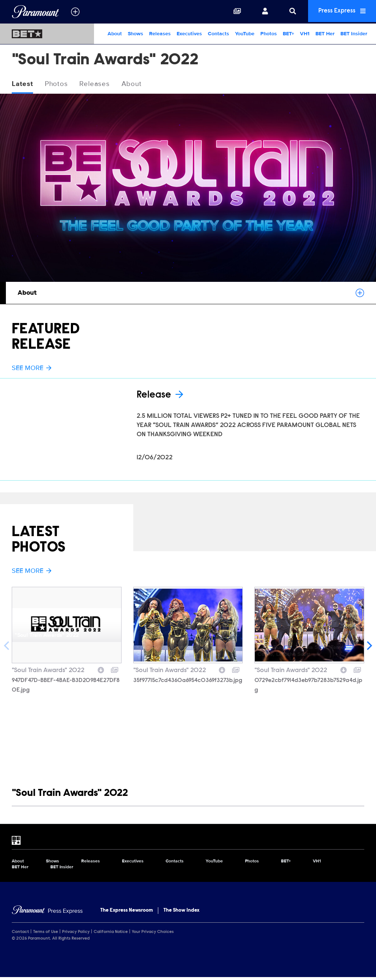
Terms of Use (46, 934)
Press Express (339, 12)
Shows (135, 34)
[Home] (47, 913)
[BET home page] (188, 843)
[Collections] (232, 12)
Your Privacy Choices (153, 934)
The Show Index (181, 913)
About (115, 34)
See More (32, 368)
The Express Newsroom (126, 913)
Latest (23, 84)
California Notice (111, 934)
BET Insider (354, 34)
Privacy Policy (76, 934)
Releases (160, 34)
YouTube (245, 34)
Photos (269, 34)
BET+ (288, 34)
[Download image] (101, 672)
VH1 (305, 34)
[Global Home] (35, 12)
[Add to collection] (115, 672)
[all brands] (75, 12)
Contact (20, 934)
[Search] (287, 12)
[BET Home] (47, 34)
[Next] (369, 648)
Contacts (218, 34)
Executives (189, 34)
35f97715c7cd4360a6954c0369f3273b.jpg (188, 683)
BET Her (325, 34)
